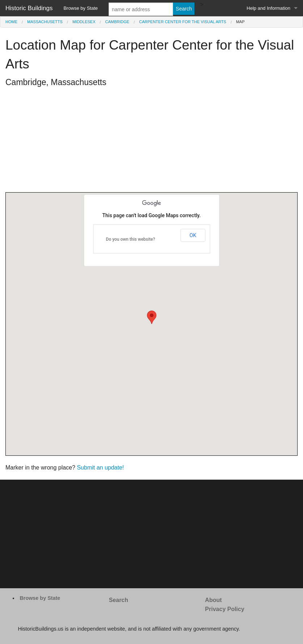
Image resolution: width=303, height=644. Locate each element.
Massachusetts (45, 22)
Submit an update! (100, 468)
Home (11, 22)
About (213, 600)
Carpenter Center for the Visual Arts (183, 22)
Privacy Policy (225, 609)
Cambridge (117, 22)
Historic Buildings (29, 8)
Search (119, 600)
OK (193, 235)
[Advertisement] (151, 142)
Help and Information (268, 8)
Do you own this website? (131, 239)
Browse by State (81, 8)
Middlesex (84, 22)
